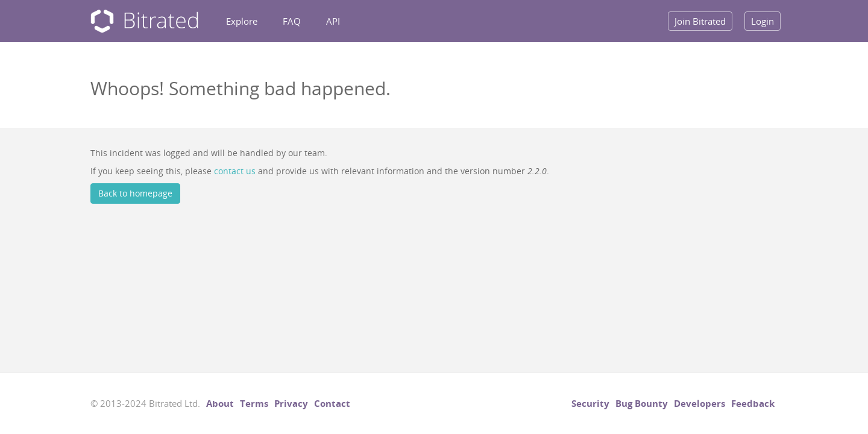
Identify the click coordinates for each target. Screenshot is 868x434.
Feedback (753, 403)
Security (590, 403)
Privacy (291, 403)
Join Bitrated (700, 21)
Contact (332, 403)
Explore (242, 21)
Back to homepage (135, 193)
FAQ (292, 21)
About (220, 403)
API (333, 21)
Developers (700, 403)
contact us (235, 171)
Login (763, 21)
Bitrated (144, 21)
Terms (254, 403)
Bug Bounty (642, 403)
